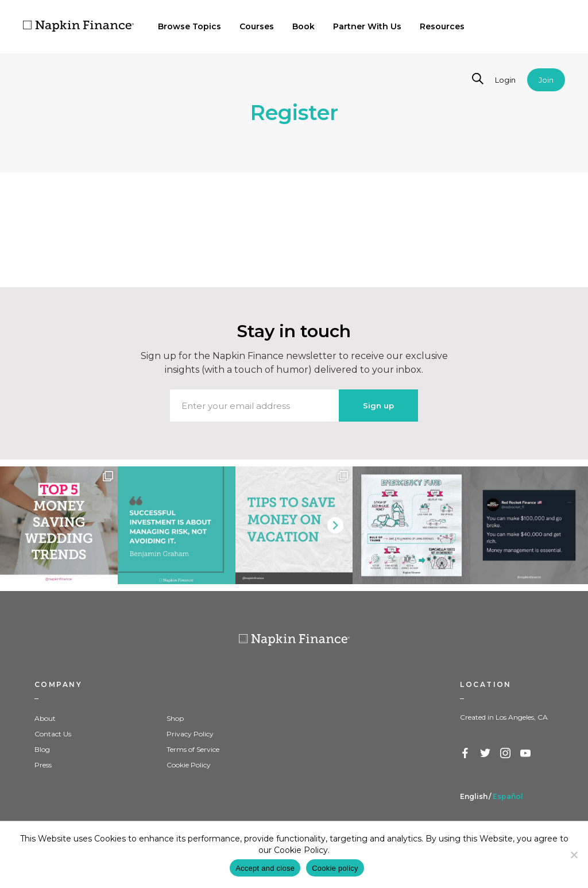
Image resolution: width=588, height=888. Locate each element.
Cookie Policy (189, 765)
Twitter (486, 754)
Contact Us (53, 734)
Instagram (506, 754)
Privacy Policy (190, 734)
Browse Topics (189, 26)
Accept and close (265, 868)
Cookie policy (335, 868)
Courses (257, 26)
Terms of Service (193, 749)
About (45, 718)
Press (43, 765)
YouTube (526, 754)
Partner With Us (367, 26)
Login (505, 80)
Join (546, 80)
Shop (175, 718)
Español (508, 796)
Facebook (466, 754)
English (474, 796)
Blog (42, 749)
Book (303, 26)
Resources (442, 26)
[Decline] (574, 855)
